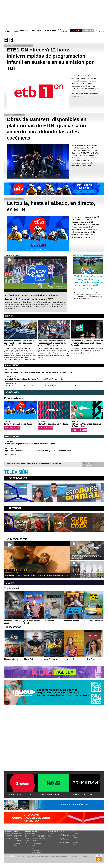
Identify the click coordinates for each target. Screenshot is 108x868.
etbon (16, 508)
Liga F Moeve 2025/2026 (38, 837)
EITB (9, 40)
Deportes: (35, 832)
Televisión (40, 31)
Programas (17, 844)
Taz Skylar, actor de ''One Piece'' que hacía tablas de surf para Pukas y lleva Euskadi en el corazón (86, 576)
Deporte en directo (37, 852)
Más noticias (12, 365)
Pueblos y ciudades (66, 841)
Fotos (49, 835)
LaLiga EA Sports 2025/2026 (39, 835)
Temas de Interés (65, 840)
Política (27, 837)
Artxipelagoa (17, 847)
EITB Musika (17, 840)
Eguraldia (28, 842)
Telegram (76, 839)
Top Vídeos (50, 833)
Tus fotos (88, 463)
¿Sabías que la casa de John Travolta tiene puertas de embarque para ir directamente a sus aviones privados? (87, 557)
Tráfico (62, 834)
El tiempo (62, 833)
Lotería (62, 838)
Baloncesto (35, 849)
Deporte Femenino (37, 844)
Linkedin (75, 841)
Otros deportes (36, 850)
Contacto (79, 856)
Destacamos (18, 478)
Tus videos (88, 465)
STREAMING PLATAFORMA (82, 795)
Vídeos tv (7, 837)
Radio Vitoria (18, 837)
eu (100, 32)
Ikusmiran (28, 840)
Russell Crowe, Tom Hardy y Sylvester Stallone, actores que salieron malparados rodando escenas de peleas (37, 576)
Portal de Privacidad (31, 856)
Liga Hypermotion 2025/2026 (39, 839)
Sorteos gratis (64, 836)
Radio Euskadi (18, 835)
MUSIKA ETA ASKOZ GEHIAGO (21, 795)
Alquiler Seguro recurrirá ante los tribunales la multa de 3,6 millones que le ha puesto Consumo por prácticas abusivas (53, 386)
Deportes (31, 31)
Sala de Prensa (64, 842)
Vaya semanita (9, 839)
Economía (28, 835)
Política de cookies (50, 856)
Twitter (75, 835)
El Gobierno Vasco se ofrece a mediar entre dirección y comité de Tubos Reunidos (39, 372)
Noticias (23, 31)
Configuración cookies (61, 856)
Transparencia (72, 856)
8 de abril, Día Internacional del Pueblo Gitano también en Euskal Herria (34, 379)
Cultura (27, 839)
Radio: (16, 832)
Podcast (16, 845)
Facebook (76, 834)
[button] (102, 410)
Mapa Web (85, 856)
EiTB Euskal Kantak (19, 842)
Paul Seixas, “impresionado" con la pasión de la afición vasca (30, 444)
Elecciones (63, 837)
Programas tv (8, 835)
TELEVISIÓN (16, 472)
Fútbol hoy (35, 833)
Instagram (76, 837)
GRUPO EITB (88, 31)
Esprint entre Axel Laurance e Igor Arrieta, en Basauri (27, 457)
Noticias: (28, 832)
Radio (47, 31)
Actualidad (28, 833)
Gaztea (16, 839)
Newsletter (76, 832)
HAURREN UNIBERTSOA (50, 795)
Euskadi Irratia (18, 833)
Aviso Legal (41, 856)
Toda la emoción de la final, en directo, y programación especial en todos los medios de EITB (88, 282)
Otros (53, 31)
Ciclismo (34, 847)
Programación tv (9, 833)
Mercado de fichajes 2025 (39, 842)
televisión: (9, 832)
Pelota (34, 845)
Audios (49, 837)
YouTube (75, 843)
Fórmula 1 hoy (36, 840)
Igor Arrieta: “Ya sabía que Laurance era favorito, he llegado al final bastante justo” (38, 451)
